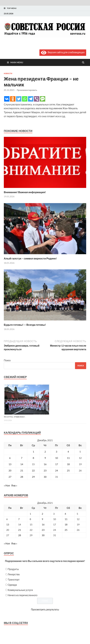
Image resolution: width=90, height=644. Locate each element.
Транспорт (14, 579)
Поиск (7, 360)
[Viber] (37, 99)
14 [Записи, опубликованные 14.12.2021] (22, 464)
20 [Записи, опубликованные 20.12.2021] (10, 470)
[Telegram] (31, 99)
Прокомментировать (27, 90)
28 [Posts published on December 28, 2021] (20, 535)
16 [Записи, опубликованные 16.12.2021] (45, 464)
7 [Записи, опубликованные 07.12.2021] (22, 458)
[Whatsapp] (25, 99)
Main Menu (17, 62)
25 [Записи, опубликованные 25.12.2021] (68, 470)
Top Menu (12, 8)
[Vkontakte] (7, 99)
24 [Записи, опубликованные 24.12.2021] (57, 470)
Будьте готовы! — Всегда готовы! (25, 325)
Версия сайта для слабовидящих (63, 52)
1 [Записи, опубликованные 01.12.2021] (33, 452)
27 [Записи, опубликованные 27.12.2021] (10, 477)
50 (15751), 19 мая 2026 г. (15, 417)
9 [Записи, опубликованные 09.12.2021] (45, 458)
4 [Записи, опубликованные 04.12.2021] (68, 452)
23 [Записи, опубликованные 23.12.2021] (45, 470)
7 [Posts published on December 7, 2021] (19, 519)
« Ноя (7, 485)
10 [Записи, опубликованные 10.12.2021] (57, 458)
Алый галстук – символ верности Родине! (30, 258)
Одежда (12, 585)
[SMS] (43, 99)
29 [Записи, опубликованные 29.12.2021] (33, 477)
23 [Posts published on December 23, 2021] (43, 530)
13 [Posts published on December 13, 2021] (8, 524)
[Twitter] (19, 99)
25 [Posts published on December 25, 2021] (66, 530)
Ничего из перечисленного (23, 595)
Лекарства (14, 574)
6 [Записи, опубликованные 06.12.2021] (10, 458)
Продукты (13, 569)
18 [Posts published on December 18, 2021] (66, 524)
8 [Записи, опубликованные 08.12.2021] (33, 458)
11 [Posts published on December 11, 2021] (66, 519)
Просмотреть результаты (45, 609)
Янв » (14, 485)
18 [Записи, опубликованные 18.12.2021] (68, 464)
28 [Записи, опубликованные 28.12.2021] (22, 477)
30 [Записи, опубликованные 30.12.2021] (45, 477)
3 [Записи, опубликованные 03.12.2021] (56, 452)
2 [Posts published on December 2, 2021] (42, 514)
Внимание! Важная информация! (25, 192)
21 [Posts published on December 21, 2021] (20, 530)
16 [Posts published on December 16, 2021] (43, 524)
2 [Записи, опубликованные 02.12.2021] (45, 452)
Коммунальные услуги (20, 590)
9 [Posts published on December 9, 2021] (42, 519)
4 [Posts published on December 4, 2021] (65, 514)
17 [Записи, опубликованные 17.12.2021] (57, 464)
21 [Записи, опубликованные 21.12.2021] (22, 470)
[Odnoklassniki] (13, 99)
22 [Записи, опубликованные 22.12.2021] (33, 470)
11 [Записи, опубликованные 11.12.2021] (68, 458)
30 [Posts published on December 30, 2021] (43, 535)
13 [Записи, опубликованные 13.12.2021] (10, 464)
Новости (8, 73)
